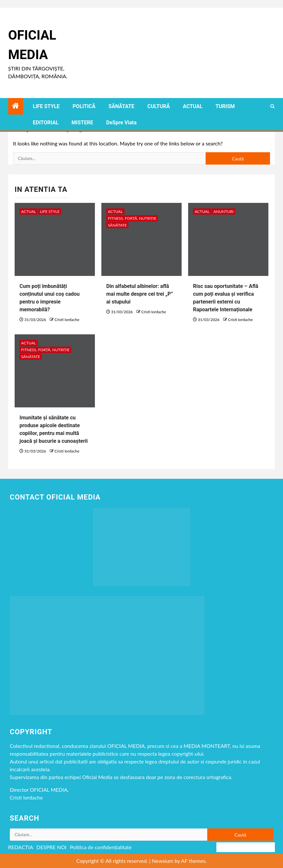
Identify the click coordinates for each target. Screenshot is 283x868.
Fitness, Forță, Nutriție (132, 218)
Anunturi (224, 211)
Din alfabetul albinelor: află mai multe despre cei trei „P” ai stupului (140, 294)
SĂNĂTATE (122, 106)
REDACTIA (21, 847)
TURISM (225, 106)
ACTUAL (193, 106)
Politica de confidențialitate (101, 847)
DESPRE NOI (51, 847)
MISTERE (82, 123)
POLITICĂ (84, 106)
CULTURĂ (158, 106)
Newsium (162, 861)
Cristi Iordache (67, 320)
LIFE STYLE (46, 106)
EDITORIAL (46, 123)
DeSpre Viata (121, 123)
